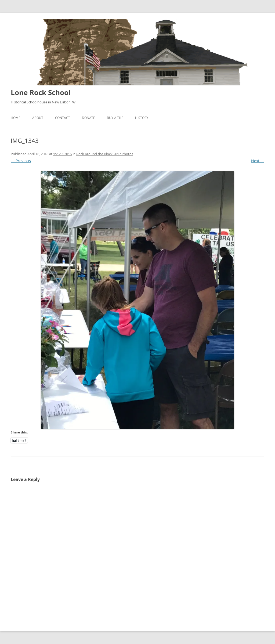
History (142, 118)
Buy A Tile (115, 118)
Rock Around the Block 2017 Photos (105, 154)
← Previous (21, 161)
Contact (63, 118)
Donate (88, 118)
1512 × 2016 (62, 154)
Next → (258, 161)
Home (16, 118)
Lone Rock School (41, 92)
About (38, 118)
